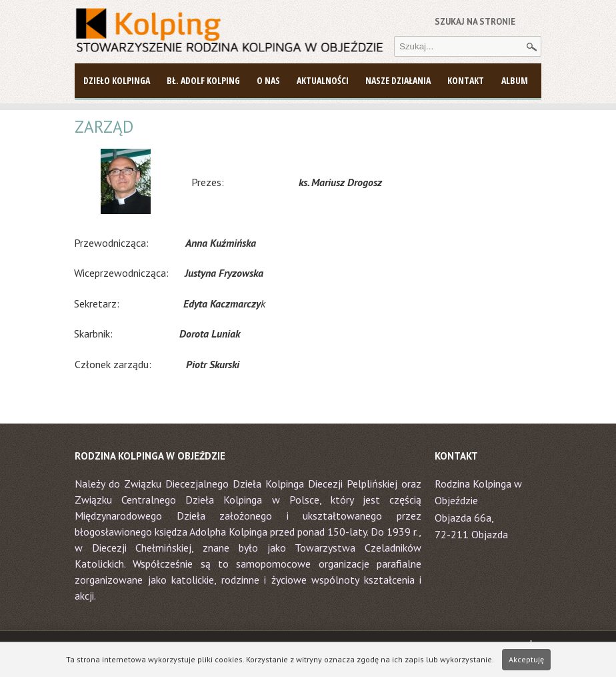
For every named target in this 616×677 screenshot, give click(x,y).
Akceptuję (526, 659)
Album (515, 80)
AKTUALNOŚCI (323, 80)
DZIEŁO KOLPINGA (117, 80)
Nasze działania (398, 80)
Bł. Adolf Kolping (203, 80)
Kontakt (466, 80)
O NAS (268, 80)
